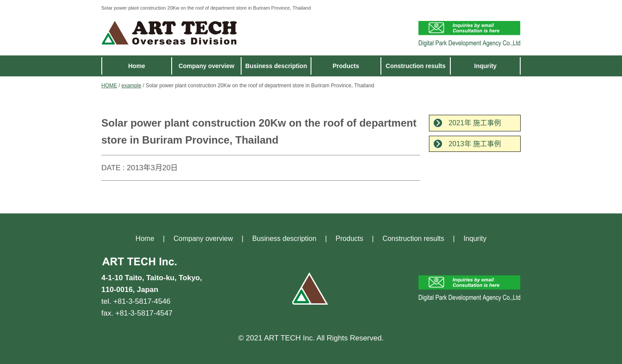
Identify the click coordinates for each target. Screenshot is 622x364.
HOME (109, 86)
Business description (276, 66)
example (131, 86)
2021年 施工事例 (475, 123)
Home (136, 66)
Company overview (207, 66)
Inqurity (486, 66)
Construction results (416, 66)
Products (346, 66)
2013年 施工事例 (475, 144)
